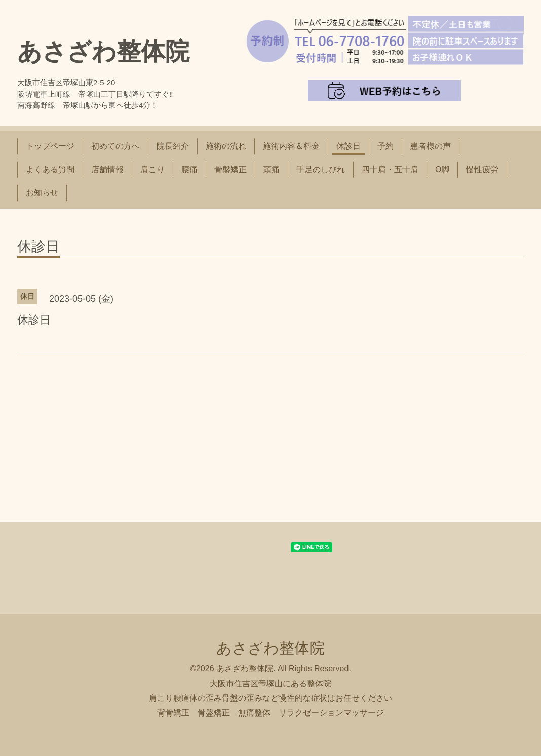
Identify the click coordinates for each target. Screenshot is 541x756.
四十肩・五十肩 (390, 169)
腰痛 (189, 169)
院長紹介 (173, 146)
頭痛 (272, 169)
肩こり (152, 169)
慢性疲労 (482, 169)
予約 (385, 146)
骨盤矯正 (230, 169)
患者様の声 (431, 146)
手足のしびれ (321, 169)
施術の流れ (226, 146)
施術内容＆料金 (291, 146)
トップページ (50, 146)
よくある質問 (50, 169)
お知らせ (42, 193)
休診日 (349, 146)
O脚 (442, 169)
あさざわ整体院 (103, 51)
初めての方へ (115, 146)
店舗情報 (107, 169)
